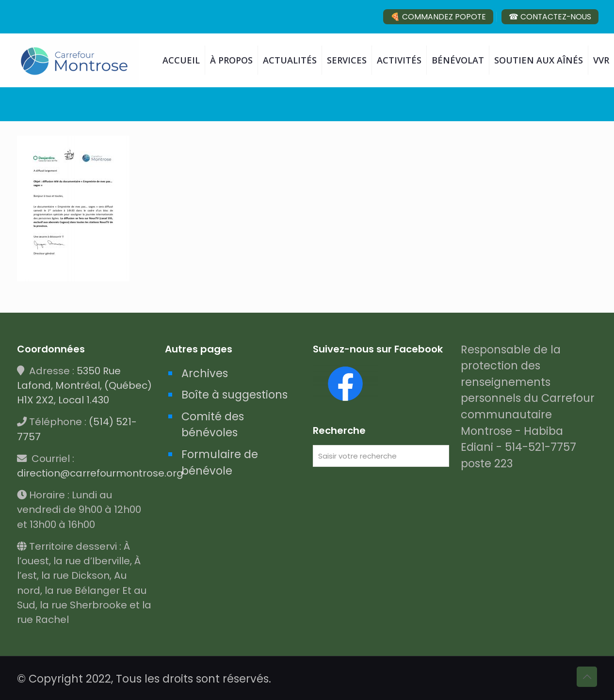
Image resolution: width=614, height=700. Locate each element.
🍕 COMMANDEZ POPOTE (438, 17)
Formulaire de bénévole (220, 462)
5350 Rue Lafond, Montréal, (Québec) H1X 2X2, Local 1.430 (84, 385)
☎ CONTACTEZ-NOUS (550, 17)
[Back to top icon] (587, 677)
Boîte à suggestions (234, 395)
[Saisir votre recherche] (381, 456)
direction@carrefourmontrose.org (100, 473)
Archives (205, 373)
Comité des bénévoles (213, 425)
